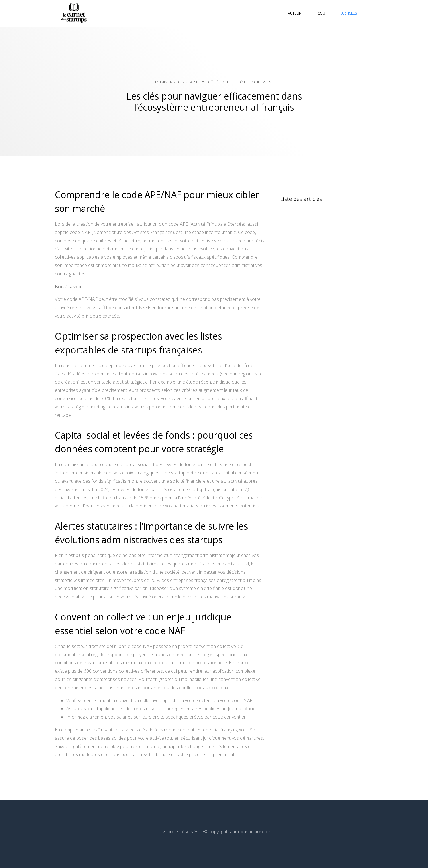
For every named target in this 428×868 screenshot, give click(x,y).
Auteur (295, 13)
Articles (349, 13)
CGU (321, 13)
